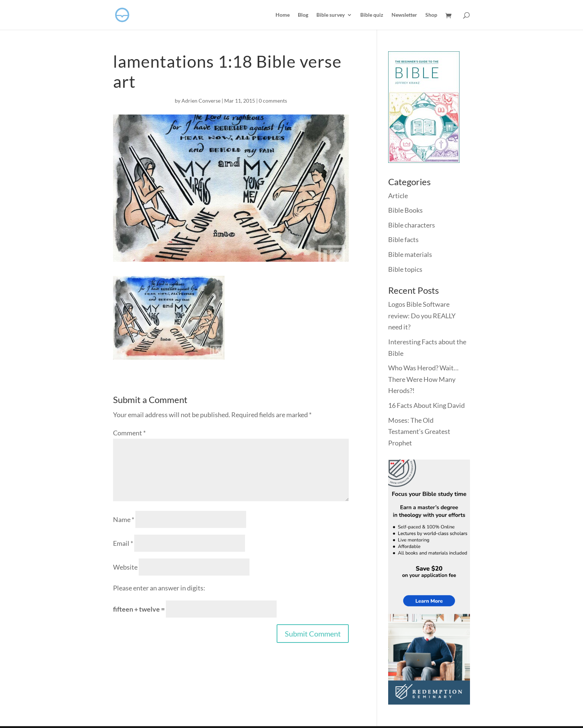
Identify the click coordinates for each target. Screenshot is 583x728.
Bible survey (331, 15)
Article (398, 196)
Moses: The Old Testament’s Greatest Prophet (419, 431)
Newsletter (404, 15)
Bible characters (412, 225)
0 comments (273, 101)
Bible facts (403, 239)
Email (123, 543)
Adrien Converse (201, 101)
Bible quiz (372, 15)
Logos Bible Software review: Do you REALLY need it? (422, 315)
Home (283, 15)
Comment (129, 433)
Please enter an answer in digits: (159, 588)
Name (124, 519)
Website (125, 567)
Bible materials (410, 254)
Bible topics (405, 269)
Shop (431, 15)
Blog (303, 15)
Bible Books (405, 210)
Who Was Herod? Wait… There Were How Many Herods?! (423, 379)
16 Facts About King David (426, 405)
